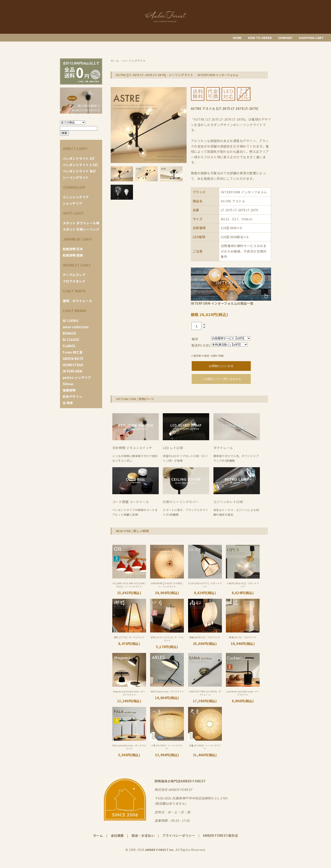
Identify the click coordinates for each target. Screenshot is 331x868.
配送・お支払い (143, 835)
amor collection (76, 327)
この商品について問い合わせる (221, 379)
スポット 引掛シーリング (81, 229)
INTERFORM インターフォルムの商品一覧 (222, 303)
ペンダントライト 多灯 (79, 171)
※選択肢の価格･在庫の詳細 (207, 356)
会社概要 (117, 835)
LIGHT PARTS (74, 291)
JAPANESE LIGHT (78, 239)
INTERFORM (73, 371)
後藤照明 (69, 390)
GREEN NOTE (73, 359)
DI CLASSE (71, 340)
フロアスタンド (74, 281)
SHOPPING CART (311, 38)
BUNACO (70, 333)
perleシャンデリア (77, 377)
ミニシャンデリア (76, 197)
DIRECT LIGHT (75, 148)
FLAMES (69, 346)
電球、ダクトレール (77, 301)
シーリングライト (76, 177)
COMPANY (285, 38)
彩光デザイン (73, 396)
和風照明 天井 (73, 249)
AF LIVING (71, 321)
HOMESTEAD (73, 365)
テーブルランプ (74, 275)
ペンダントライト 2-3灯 (80, 165)
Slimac (68, 384)
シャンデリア (73, 203)
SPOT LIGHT (74, 213)
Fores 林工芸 (73, 352)
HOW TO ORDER (260, 38)
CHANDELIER (74, 187)
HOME (237, 38)
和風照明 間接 (73, 255)
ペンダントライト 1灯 (79, 158)
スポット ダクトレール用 (81, 223)
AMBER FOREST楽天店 (220, 835)
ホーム (98, 835)
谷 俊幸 (68, 403)
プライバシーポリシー (179, 835)
